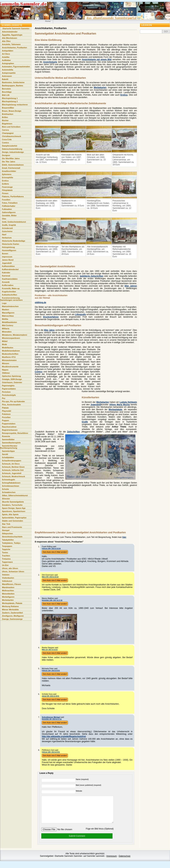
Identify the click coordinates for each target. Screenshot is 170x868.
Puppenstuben (9, 424)
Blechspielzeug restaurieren (15, 105)
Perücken (6, 392)
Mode (4, 344)
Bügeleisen (7, 124)
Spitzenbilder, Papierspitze (14, 518)
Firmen (5, 193)
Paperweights (8, 386)
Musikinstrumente (10, 367)
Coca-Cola (7, 139)
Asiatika (6, 57)
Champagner (8, 133)
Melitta (5, 319)
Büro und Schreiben (11, 127)
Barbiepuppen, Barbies (12, 86)
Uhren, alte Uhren (10, 568)
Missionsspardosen (11, 338)
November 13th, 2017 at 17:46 (52, 600)
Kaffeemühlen (8, 266)
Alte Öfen (6, 41)
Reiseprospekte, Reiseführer (15, 433)
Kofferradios (8, 285)
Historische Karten (11, 244)
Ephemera (7, 174)
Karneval (6, 276)
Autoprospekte (9, 73)
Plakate (5, 408)
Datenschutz (125, 861)
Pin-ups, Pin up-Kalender (13, 401)
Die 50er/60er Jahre (11, 158)
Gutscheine (7, 231)
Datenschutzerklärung (12, 149)
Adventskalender (10, 32)
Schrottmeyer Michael (51, 717)
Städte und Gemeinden (12, 521)
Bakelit (5, 79)
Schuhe (5, 489)
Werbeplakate (116, 410)
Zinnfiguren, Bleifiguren (13, 616)
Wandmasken (8, 587)
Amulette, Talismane (11, 44)
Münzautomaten (9, 360)
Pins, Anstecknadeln (11, 405)
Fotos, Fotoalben (10, 203)
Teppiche (6, 549)
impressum (7, 257)
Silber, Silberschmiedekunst (15, 495)
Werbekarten (100, 88)
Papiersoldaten (9, 389)
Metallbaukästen (9, 322)
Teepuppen (7, 546)
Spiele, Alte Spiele (10, 514)
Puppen (5, 420)
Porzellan (6, 417)
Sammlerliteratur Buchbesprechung (9, 447)
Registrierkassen (10, 430)
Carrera (5, 130)
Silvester (6, 499)
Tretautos (6, 559)
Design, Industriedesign (13, 152)
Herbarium (7, 238)
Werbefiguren (8, 597)
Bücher (5, 120)
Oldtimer (6, 373)
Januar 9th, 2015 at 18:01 (51, 696)
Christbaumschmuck (12, 136)
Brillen (5, 117)
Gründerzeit (7, 228)
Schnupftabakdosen (11, 483)
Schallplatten (8, 457)
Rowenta (6, 436)
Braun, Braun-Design (12, 111)
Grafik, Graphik (9, 225)
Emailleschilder (9, 171)
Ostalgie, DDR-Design (12, 379)
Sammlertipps (8, 451)
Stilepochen (7, 533)
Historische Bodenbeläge (14, 241)
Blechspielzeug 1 (10, 98)
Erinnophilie (8, 177)
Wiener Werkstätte (10, 610)
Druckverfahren (51, 317)
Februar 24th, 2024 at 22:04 (51, 548)
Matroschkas (8, 316)
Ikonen (5, 254)
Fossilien (6, 200)
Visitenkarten (8, 578)
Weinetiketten (8, 594)
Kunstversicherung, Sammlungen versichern (11, 299)
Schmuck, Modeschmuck (13, 476)
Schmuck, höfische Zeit (13, 470)
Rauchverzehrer (9, 427)
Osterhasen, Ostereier (12, 382)
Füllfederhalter (9, 206)
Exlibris (5, 184)
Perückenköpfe (9, 395)
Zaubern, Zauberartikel (12, 613)
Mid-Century (8, 325)
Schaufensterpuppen (12, 461)
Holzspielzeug (8, 247)
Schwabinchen (9, 492)
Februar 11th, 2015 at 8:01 (51, 670)
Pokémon (6, 414)
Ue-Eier (5, 565)
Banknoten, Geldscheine (13, 82)
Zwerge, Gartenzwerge (12, 619)
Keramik (6, 282)
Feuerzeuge (7, 187)
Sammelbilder (8, 439)
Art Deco (6, 54)
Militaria (6, 329)
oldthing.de (41, 302)
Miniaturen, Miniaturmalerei (15, 335)
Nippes (5, 370)
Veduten (6, 575)
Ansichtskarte (50, 62)
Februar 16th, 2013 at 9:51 (51, 752)
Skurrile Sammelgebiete (13, 502)
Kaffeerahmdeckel (10, 269)
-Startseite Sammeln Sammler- (16, 29)
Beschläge (7, 92)
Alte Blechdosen (9, 38)
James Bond (8, 260)
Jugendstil (96, 405)
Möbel (5, 341)
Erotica (124, 95)
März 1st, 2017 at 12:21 (50, 650)
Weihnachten (8, 591)
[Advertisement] (84, 512)
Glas (4, 219)
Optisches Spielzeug (11, 376)
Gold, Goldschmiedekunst (14, 222)
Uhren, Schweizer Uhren (13, 572)
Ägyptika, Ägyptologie (12, 35)
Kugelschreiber (9, 292)
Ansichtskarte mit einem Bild (97, 60)
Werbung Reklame (10, 606)
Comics (39, 372)
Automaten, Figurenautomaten (16, 67)
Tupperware (7, 562)
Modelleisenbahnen (11, 351)
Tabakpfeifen (8, 540)
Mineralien (7, 332)
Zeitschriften (73, 432)
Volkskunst (7, 581)
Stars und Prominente (12, 527)
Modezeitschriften (10, 354)
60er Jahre (49, 330)
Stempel (6, 530)
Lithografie (81, 314)
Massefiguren (8, 313)
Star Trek (6, 524)
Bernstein (6, 89)
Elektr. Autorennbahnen (13, 165)
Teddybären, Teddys (11, 543)
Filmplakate (7, 190)
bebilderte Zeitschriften (92, 276)
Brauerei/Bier (8, 108)
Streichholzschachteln (12, 537)
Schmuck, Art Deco (11, 464)
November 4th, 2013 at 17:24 (52, 719)
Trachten (6, 556)
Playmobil (7, 411)
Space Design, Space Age (14, 508)
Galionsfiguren (9, 212)
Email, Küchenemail (11, 168)
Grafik (85, 422)
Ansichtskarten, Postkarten (14, 48)
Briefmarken (8, 114)
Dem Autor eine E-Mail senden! (55, 552)
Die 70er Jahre (9, 162)
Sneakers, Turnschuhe (12, 505)
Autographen (8, 63)
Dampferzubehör (10, 146)
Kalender (6, 273)
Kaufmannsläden (10, 279)
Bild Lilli (6, 95)
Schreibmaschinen (11, 486)
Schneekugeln (9, 480)
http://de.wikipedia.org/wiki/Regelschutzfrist (64, 736)
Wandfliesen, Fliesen (11, 584)
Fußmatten (7, 209)
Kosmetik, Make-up (11, 288)
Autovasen (7, 76)
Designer (6, 155)
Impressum (112, 861)
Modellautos (8, 348)
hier (124, 537)
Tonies (5, 552)
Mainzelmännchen (10, 306)
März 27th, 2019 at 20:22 (50, 577)
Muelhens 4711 (9, 357)
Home (48, 21)
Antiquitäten (8, 51)
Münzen (6, 363)
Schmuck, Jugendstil (12, 473)
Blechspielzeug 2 (10, 101)
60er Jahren (131, 286)
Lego (4, 303)
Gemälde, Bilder (9, 216)
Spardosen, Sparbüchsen (14, 511)
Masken (5, 310)
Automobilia (8, 70)
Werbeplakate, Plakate (12, 603)
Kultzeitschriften (9, 295)
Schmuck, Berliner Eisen (13, 467)
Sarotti (5, 454)
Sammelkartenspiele (11, 443)
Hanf (4, 235)
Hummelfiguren (9, 250)
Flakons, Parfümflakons (13, 196)
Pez (4, 398)
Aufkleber (6, 60)
